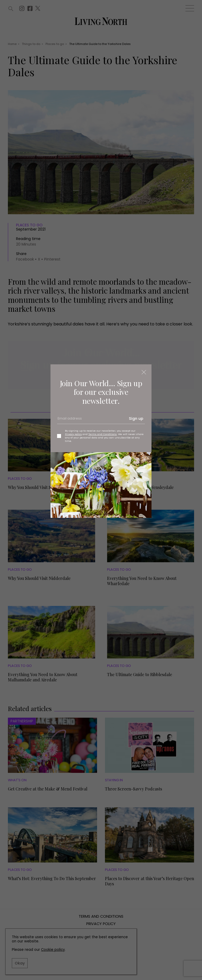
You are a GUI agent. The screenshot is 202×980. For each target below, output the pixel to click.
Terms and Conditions (103, 434)
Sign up (136, 418)
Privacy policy (73, 434)
